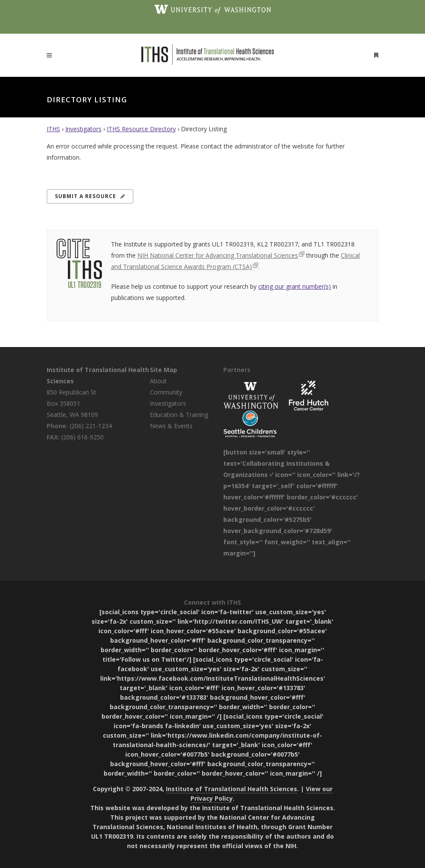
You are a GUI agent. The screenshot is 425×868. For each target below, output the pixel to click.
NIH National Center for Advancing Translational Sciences (218, 255)
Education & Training (179, 415)
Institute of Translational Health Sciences (232, 789)
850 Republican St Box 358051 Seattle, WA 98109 (72, 403)
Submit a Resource (90, 196)
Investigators (83, 129)
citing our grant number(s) (295, 286)
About (158, 381)
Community (166, 392)
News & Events (171, 426)
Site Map (163, 370)
